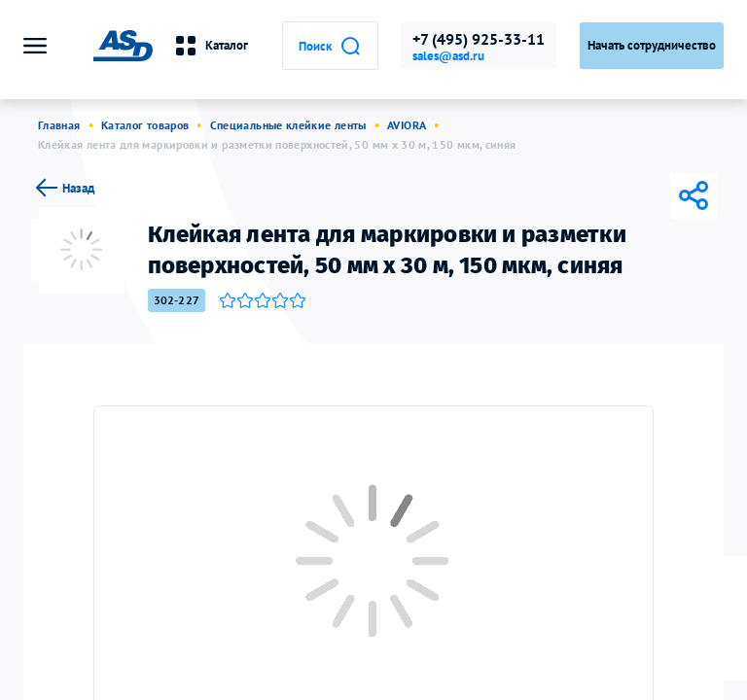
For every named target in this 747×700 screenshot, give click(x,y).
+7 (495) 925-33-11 (479, 39)
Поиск (329, 46)
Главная (59, 125)
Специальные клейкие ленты (288, 125)
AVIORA (407, 125)
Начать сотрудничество (652, 45)
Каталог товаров (145, 125)
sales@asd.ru (448, 56)
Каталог (208, 46)
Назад (63, 188)
